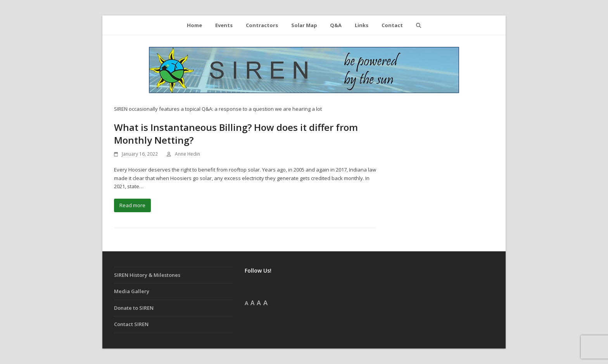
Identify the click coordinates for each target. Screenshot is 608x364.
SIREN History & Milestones (147, 275)
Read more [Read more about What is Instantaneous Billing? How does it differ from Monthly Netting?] (132, 205)
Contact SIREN (131, 324)
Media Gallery (132, 291)
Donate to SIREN (134, 308)
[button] (418, 25)
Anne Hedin (187, 154)
